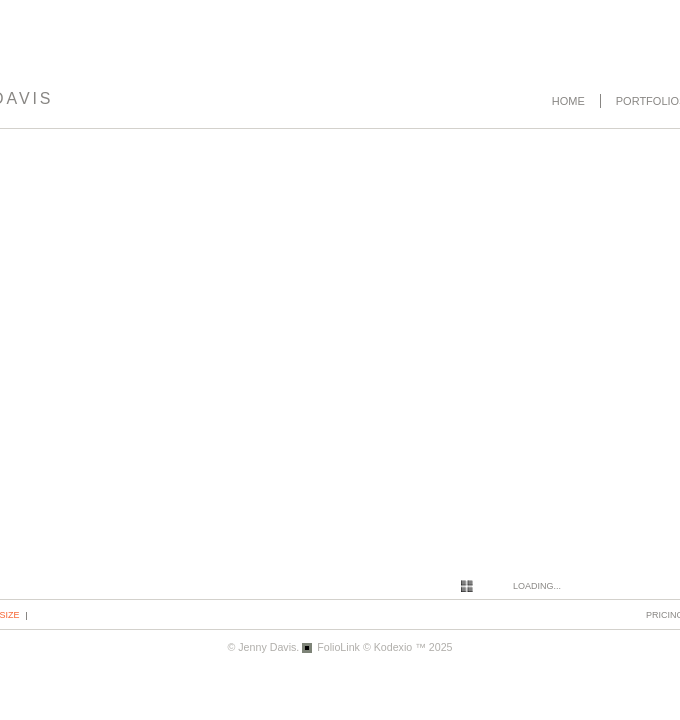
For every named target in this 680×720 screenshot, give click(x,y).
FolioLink (338, 647)
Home (568, 101)
